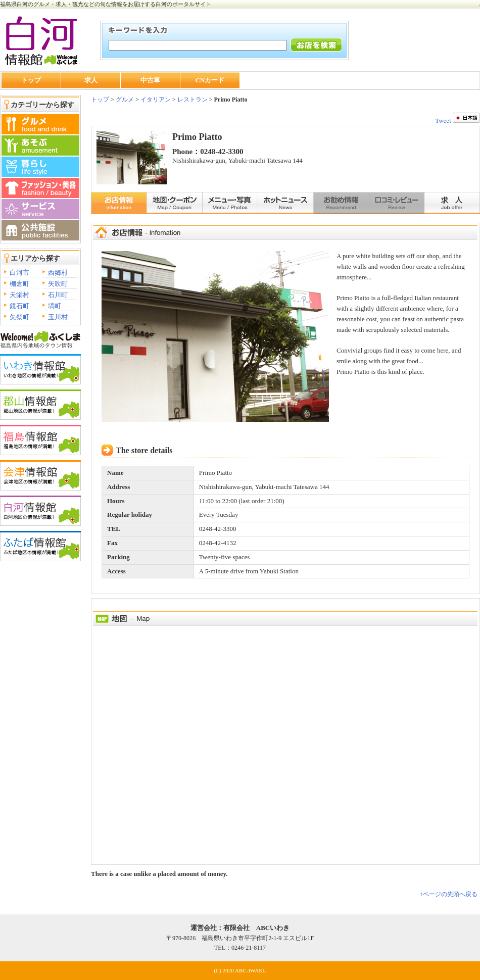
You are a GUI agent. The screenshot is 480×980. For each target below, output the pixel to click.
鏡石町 (19, 306)
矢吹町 (58, 284)
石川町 (58, 295)
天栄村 (19, 295)
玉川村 (58, 317)
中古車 (150, 80)
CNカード (210, 80)
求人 (91, 80)
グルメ (124, 100)
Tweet (443, 120)
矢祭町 (19, 317)
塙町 (55, 306)
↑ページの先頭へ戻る (449, 894)
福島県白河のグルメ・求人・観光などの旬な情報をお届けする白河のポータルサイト (106, 4)
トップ (31, 80)
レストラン (193, 100)
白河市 (19, 273)
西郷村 (58, 273)
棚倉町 (19, 284)
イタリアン (156, 100)
